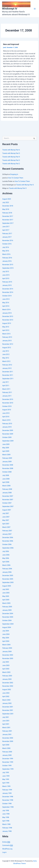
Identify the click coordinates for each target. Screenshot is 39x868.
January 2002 (7, 703)
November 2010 (8, 403)
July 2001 (6, 717)
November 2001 (8, 710)
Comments (8, 845)
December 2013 (8, 316)
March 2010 (6, 420)
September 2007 (8, 506)
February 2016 (7, 258)
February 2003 (7, 676)
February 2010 (7, 424)
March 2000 (6, 748)
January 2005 (7, 610)
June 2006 (6, 555)
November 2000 (8, 741)
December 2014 (8, 289)
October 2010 (7, 406)
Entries (6, 842)
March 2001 (6, 728)
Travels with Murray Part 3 (11, 160)
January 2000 (7, 755)
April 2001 (6, 724)
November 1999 (8, 762)
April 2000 (6, 745)
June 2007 (6, 517)
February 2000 (7, 752)
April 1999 (6, 783)
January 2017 (7, 237)
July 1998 (6, 811)
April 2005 (6, 600)
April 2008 (6, 482)
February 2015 (7, 282)
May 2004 (6, 638)
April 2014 (6, 306)
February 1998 (7, 828)
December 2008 (8, 465)
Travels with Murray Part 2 (11, 164)
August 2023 (7, 199)
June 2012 (6, 354)
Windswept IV (10, 9)
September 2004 (8, 624)
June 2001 (6, 721)
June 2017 (6, 227)
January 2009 (7, 462)
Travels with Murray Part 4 (11, 157)
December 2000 (8, 738)
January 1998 (7, 831)
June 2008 (6, 479)
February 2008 (7, 489)
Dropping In (14, 174)
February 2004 (7, 648)
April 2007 (6, 524)
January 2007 (7, 534)
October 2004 (7, 620)
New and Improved (11, 44)
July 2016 (6, 247)
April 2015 (6, 278)
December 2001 (8, 707)
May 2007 (6, 520)
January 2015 (7, 285)
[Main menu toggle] (35, 9)
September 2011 (8, 379)
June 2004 (6, 634)
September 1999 (8, 769)
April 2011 (6, 386)
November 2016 (8, 240)
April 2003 (6, 669)
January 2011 (7, 396)
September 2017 (8, 223)
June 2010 (6, 413)
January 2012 (7, 368)
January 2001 (7, 734)
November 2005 (8, 579)
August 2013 (7, 323)
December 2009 (8, 430)
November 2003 (8, 658)
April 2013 (6, 330)
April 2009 (6, 451)
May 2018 (6, 209)
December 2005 (8, 576)
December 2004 (8, 614)
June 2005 (6, 593)
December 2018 (8, 206)
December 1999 (8, 759)
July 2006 (6, 551)
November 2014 (8, 292)
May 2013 (6, 327)
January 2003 (7, 679)
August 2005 (7, 586)
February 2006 (7, 569)
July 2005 (6, 589)
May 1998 (6, 817)
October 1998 (7, 804)
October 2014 (7, 296)
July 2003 (6, 662)
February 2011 (7, 392)
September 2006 (8, 548)
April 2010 (6, 417)
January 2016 (7, 261)
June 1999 (6, 776)
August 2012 (7, 348)
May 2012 (6, 358)
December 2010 (8, 399)
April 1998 (6, 821)
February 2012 (7, 365)
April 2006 (6, 562)
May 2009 (6, 448)
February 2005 (7, 607)
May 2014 (6, 303)
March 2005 (6, 603)
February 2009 (7, 458)
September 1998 (8, 807)
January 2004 (7, 652)
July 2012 (6, 351)
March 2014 (6, 310)
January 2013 (7, 341)
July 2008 (6, 475)
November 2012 (8, 344)
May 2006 (6, 558)
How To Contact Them (16, 178)
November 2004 (8, 617)
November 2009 (8, 434)
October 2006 (7, 544)
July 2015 (6, 272)
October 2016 (7, 244)
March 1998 (6, 824)
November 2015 (8, 265)
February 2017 (7, 234)
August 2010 (7, 410)
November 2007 (8, 500)
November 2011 (8, 375)
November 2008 (8, 468)
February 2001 (7, 731)
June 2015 (6, 275)
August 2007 (7, 510)
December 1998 (8, 797)
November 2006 (8, 541)
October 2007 (7, 503)
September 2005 (8, 582)
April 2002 (6, 696)
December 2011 (8, 372)
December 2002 (8, 683)
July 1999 (6, 773)
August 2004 (7, 627)
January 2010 (7, 427)
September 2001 (8, 714)
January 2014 (7, 313)
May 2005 (6, 596)
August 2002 (7, 690)
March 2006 (6, 565)
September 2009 (8, 441)
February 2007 (7, 531)
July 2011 (6, 382)
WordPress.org (7, 849)
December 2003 (8, 655)
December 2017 (8, 216)
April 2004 (6, 641)
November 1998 (8, 800)
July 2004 (6, 631)
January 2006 (7, 572)
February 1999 (7, 790)
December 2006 (8, 537)
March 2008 (6, 486)
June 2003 (6, 665)
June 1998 (6, 814)
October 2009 (7, 437)
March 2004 (6, 645)
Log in (4, 852)
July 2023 (6, 202)
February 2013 (7, 337)
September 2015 (8, 268)
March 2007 (6, 527)
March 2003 (6, 672)
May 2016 (6, 251)
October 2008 (7, 472)
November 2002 (8, 686)
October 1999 (7, 766)
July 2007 (6, 513)
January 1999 (7, 793)
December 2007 (8, 496)
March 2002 (6, 700)
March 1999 (6, 786)
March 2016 (6, 254)
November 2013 (8, 320)
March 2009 (6, 455)
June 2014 (6, 299)
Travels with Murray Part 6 (11, 150)
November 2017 (8, 220)
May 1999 (6, 779)
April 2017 (6, 230)
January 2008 (7, 493)
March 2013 (6, 334)
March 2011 (6, 389)
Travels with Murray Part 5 (11, 153)
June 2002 (6, 693)
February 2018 (7, 213)
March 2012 (6, 361)
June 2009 (6, 444)
